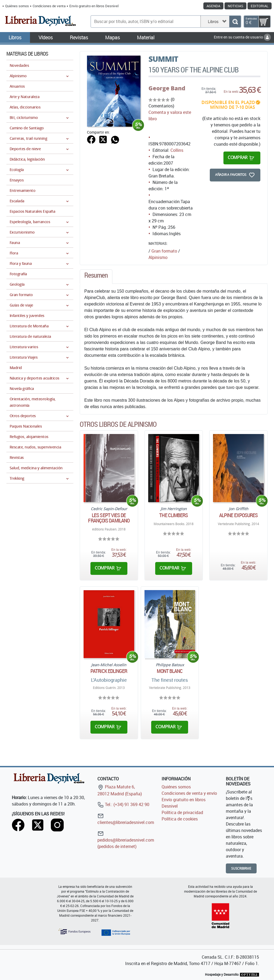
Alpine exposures (239, 515)
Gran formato (164, 251)
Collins (177, 150)
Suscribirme (241, 868)
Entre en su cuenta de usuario (242, 37)
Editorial (260, 6)
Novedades (19, 65)
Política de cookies (180, 819)
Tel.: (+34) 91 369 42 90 (123, 804)
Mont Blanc (170, 671)
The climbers (174, 515)
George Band (167, 88)
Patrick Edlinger (109, 671)
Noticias (235, 6)
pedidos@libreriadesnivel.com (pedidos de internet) (126, 840)
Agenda (213, 6)
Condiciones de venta (49, 6)
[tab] (96, 277)
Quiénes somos (17, 6)
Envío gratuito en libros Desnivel (94, 6)
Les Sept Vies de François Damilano (109, 518)
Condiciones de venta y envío (189, 793)
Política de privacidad (182, 812)
